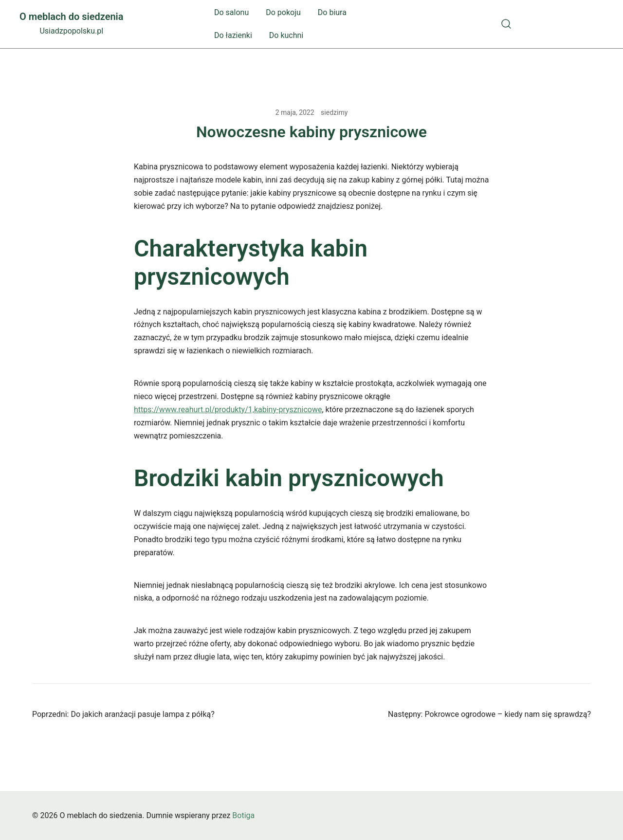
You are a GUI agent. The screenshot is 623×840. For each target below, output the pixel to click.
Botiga (243, 815)
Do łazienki (233, 35)
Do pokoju (283, 12)
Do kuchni (286, 35)
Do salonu (231, 12)
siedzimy (334, 112)
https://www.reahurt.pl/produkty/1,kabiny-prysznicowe (228, 410)
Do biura (332, 12)
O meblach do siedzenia (72, 17)
